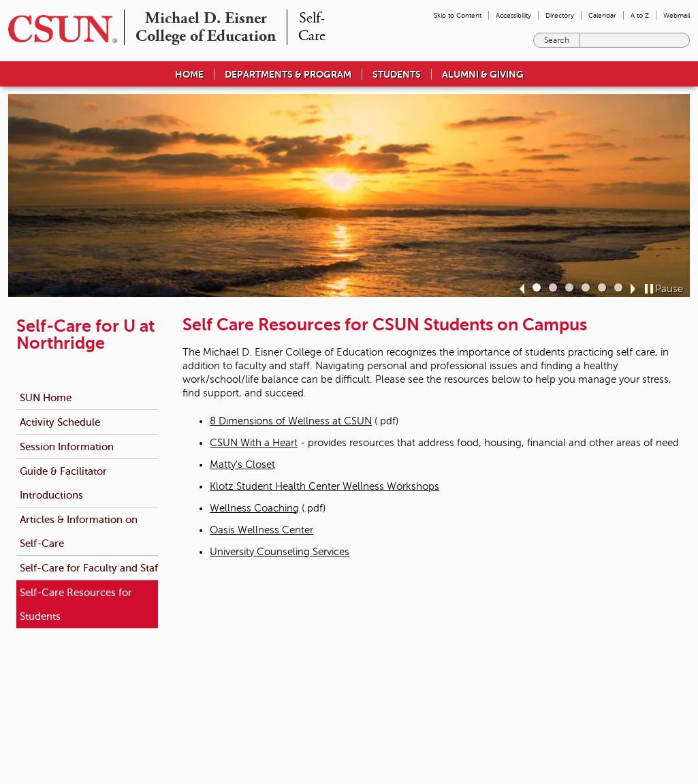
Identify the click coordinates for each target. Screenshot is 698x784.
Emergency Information (369, 663)
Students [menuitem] (397, 74)
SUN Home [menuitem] (46, 397)
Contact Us (233, 704)
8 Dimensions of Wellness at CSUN (291, 421)
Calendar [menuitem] (602, 15)
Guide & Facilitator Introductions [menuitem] (63, 483)
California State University (373, 720)
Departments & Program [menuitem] (288, 74)
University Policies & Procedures (385, 676)
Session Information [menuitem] (67, 446)
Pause (669, 289)
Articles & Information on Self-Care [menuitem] (79, 531)
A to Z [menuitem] (640, 15)
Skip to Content (458, 15)
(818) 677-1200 (176, 704)
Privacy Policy (511, 676)
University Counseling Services (280, 552)
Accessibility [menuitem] (513, 15)
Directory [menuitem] (560, 15)
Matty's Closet (242, 465)
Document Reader (520, 690)
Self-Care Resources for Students (76, 604)
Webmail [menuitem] (677, 15)
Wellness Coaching (254, 508)
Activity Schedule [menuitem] (60, 422)
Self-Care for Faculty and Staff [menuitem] (91, 568)
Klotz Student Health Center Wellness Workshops (324, 486)
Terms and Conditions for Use (540, 663)
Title (338, 690)
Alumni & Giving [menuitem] (483, 74)
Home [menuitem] (189, 74)
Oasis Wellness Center (261, 530)
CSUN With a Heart (254, 443)
